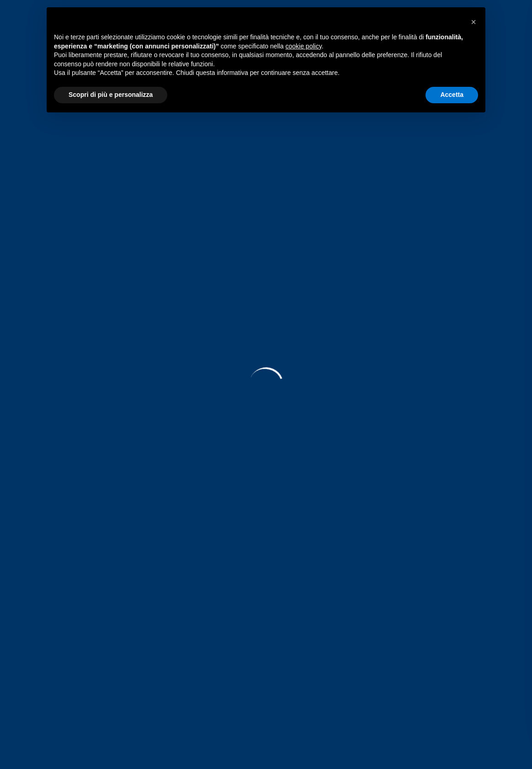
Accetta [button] (452, 95)
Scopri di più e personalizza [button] (111, 95)
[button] (473, 22)
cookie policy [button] (304, 46)
